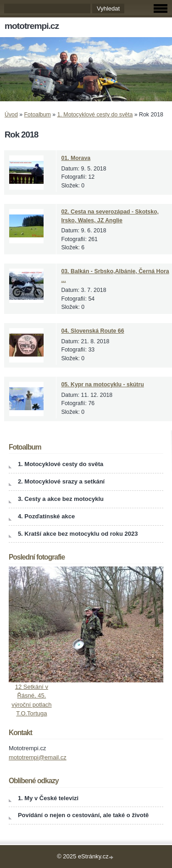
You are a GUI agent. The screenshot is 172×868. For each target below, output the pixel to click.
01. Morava (76, 158)
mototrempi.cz (32, 26)
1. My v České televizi (48, 798)
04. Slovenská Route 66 (92, 331)
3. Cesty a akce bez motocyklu (61, 499)
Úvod (11, 115)
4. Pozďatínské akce (46, 516)
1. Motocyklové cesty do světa (95, 115)
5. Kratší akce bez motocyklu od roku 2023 (78, 534)
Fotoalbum (38, 115)
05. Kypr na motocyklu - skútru (102, 385)
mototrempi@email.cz (38, 757)
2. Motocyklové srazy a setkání (61, 481)
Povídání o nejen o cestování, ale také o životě (83, 815)
